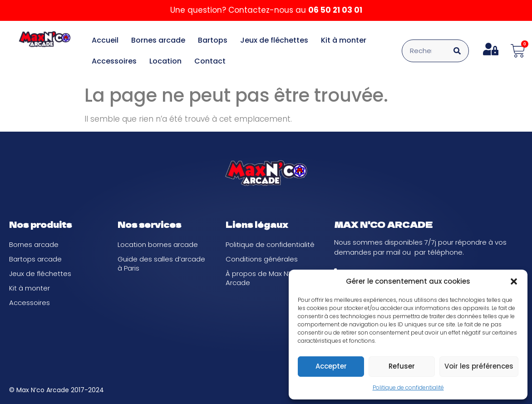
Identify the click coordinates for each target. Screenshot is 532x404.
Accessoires (114, 61)
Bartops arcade (35, 259)
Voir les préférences (479, 366)
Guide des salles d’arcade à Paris (161, 264)
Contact (210, 61)
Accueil (105, 40)
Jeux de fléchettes (274, 40)
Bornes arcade (158, 40)
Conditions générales (262, 259)
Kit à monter (344, 40)
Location (165, 61)
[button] (514, 281)
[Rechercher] (457, 51)
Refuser (402, 366)
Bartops (213, 40)
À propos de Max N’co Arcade (262, 278)
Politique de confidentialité (408, 387)
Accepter (331, 366)
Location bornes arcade (158, 244)
